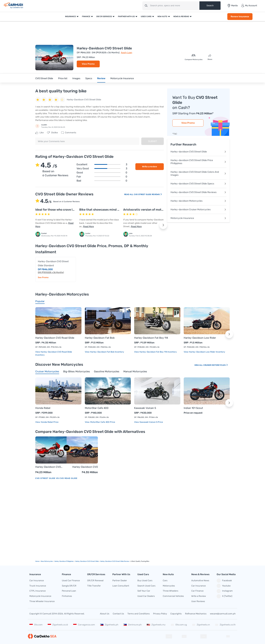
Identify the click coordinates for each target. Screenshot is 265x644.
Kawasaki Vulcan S (145, 408)
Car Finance (197, 591)
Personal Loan (69, 591)
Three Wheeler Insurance (42, 601)
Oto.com (36, 625)
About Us (105, 614)
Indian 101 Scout (193, 408)
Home (37, 561)
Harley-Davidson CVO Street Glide (48, 467)
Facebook (224, 581)
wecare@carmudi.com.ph (223, 614)
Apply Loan (127, 53)
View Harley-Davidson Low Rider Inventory (204, 352)
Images (76, 78)
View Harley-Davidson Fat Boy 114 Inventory (155, 352)
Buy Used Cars (145, 580)
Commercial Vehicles (173, 596)
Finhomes (67, 596)
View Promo (88, 64)
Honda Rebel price (49, 422)
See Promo (43, 277)
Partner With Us (126, 16)
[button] (163, 225)
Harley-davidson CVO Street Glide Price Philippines (198, 162)
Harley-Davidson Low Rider (200, 338)
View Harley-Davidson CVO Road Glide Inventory (54, 353)
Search (210, 5)
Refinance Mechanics (196, 614)
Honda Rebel (43, 408)
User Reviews (198, 601)
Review (101, 78)
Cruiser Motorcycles (216, 365)
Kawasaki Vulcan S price (151, 422)
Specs (89, 78)
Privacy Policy (160, 614)
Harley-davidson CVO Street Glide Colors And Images (198, 173)
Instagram (225, 591)
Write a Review (199, 596)
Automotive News (200, 580)
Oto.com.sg (179, 625)
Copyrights (176, 614)
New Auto (162, 16)
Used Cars (146, 16)
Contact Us (118, 614)
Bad (102, 181)
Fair (102, 177)
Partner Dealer (120, 580)
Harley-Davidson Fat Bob (100, 338)
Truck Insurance (38, 586)
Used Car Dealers (146, 596)
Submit (153, 141)
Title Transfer (94, 586)
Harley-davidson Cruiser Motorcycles (198, 210)
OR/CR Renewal (95, 580)
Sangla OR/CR (69, 586)
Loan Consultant (121, 586)
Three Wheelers (171, 591)
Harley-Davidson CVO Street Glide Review (115, 561)
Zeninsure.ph (132, 625)
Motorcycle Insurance (122, 78)
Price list (63, 78)
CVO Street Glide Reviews (148, 194)
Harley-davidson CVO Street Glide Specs (198, 184)
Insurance (70, 16)
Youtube (224, 586)
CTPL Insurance (38, 591)
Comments (69, 133)
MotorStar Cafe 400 (97, 408)
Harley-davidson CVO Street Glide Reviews (198, 192)
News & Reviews (181, 16)
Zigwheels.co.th (225, 625)
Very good (102, 168)
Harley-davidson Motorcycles (198, 201)
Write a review (150, 167)
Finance (86, 16)
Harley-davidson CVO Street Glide (198, 152)
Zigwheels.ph (109, 625)
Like (39, 133)
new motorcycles (47, 561)
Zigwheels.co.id (58, 625)
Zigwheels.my (156, 625)
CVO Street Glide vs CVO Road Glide (56, 478)
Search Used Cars (146, 586)
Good (102, 173)
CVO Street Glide (44, 78)
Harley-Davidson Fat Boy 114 (151, 338)
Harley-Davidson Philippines (64, 561)
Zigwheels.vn (201, 625)
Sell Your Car (144, 591)
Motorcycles (169, 586)
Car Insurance (37, 580)
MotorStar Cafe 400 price (102, 422)
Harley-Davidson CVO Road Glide (55, 338)
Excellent (102, 164)
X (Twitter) (224, 596)
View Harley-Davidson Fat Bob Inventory (104, 352)
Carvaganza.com (84, 625)
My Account (249, 6)
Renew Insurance (240, 16)
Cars (165, 580)
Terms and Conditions (139, 614)
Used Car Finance (71, 580)
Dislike (52, 133)
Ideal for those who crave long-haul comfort (67, 210)
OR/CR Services (104, 16)
